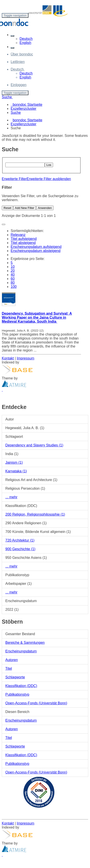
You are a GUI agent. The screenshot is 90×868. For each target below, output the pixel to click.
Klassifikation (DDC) (21, 686)
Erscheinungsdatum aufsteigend (36, 247)
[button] (12, 36)
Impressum (25, 358)
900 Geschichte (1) (20, 549)
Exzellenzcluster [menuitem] (24, 109)
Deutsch (26, 39)
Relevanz (18, 235)
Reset (7, 208)
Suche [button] (7, 97)
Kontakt (8, 358)
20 (13, 271)
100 (14, 287)
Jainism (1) (14, 462)
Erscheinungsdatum (21, 651)
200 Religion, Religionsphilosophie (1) (35, 514)
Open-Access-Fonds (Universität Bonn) (36, 703)
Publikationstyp (17, 694)
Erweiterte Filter (14, 179)
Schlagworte (15, 677)
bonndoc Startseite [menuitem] (26, 105)
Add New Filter (25, 208)
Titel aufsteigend (24, 239)
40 (13, 275)
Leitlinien (18, 62)
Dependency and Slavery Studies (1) (34, 445)
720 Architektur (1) (20, 540)
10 (13, 267)
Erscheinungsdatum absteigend (36, 251)
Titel (9, 669)
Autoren (12, 660)
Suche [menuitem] (16, 113)
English (25, 43)
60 (13, 279)
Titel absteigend (23, 243)
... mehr (11, 497)
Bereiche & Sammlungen (25, 643)
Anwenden (45, 208)
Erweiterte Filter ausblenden (49, 179)
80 (13, 283)
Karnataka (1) (16, 471)
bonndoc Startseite (27, 120)
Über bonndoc (22, 54)
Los (49, 165)
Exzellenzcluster (24, 124)
